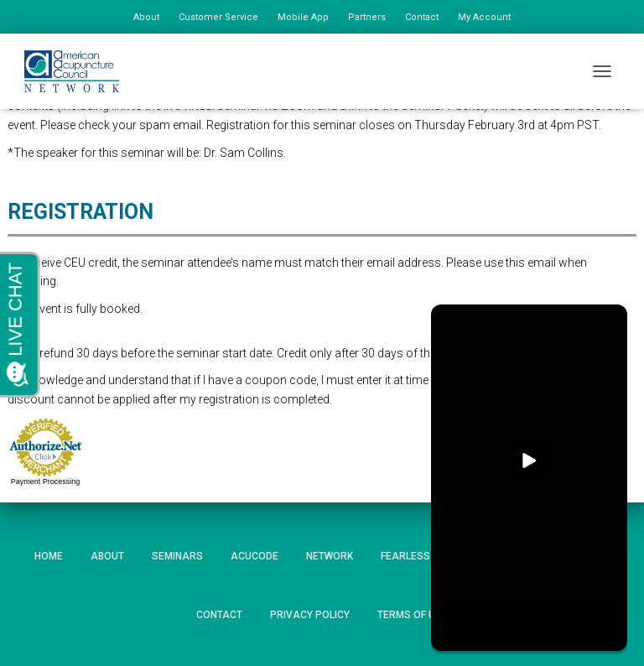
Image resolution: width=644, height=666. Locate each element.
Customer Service (218, 17)
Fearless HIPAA (422, 556)
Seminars (177, 556)
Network (330, 556)
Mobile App (303, 17)
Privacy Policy (310, 615)
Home (49, 556)
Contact (422, 17)
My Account (484, 17)
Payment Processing (46, 481)
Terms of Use (413, 615)
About (146, 17)
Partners (367, 17)
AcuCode (254, 556)
